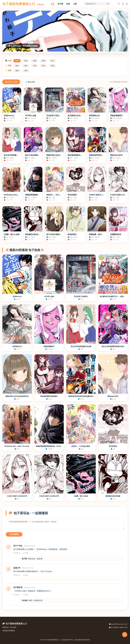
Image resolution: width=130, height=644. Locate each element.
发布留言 (14, 534)
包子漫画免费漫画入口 (23, 4)
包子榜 (60, 4)
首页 (53, 4)
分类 (68, 4)
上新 (75, 4)
